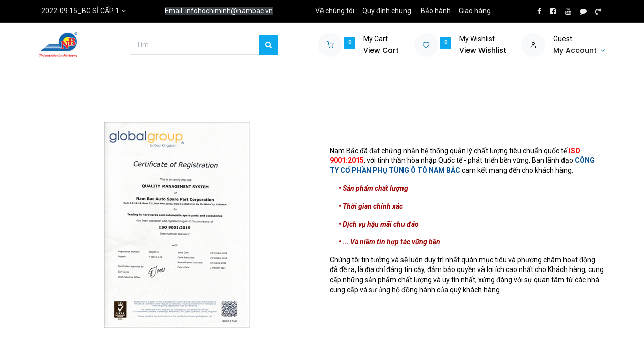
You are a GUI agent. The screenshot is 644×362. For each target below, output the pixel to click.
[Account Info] (579, 51)
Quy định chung (387, 11)
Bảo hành (436, 11)
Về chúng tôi (335, 11)
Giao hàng (475, 11)
